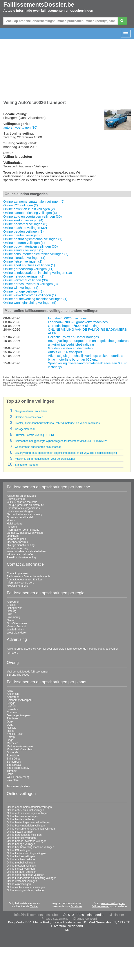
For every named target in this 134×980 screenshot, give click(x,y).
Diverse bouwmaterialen (29, 417)
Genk (10, 722)
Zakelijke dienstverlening (21, 558)
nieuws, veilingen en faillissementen (108, 905)
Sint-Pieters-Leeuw (18, 768)
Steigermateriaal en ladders (31, 411)
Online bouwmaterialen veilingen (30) (31, 246)
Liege (10, 740)
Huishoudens (14, 524)
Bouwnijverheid (16, 499)
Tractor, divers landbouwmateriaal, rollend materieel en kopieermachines (57, 423)
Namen (11, 620)
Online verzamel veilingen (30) (26, 280)
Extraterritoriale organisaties (23, 508)
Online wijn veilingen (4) (21, 288)
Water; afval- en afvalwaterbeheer (27, 551)
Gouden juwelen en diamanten (70, 348)
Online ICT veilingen (19, 850)
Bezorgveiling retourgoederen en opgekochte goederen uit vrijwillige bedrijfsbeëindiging (88, 343)
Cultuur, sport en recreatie (22, 502)
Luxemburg (13, 617)
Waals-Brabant (15, 630)
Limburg (12, 611)
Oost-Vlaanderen (17, 623)
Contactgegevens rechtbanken (25, 580)
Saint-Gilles (14, 759)
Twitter (34, 906)
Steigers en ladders (26, 465)
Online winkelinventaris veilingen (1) (30, 295)
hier (44, 649)
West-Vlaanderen (17, 633)
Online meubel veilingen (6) (23, 235)
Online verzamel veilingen (22, 881)
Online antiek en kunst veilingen (25, 810)
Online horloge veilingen (21, 844)
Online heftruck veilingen (21, 838)
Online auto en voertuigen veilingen (27, 813)
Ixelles (11, 731)
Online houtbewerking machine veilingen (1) (35, 299)
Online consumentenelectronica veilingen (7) (36, 254)
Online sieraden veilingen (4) (24, 258)
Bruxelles (12, 709)
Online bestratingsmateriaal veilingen (28, 823)
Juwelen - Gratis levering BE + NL (35, 435)
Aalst (10, 691)
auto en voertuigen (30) (20, 127)
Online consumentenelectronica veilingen (31, 829)
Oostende (13, 752)
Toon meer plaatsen (18, 786)
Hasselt (11, 728)
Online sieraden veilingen (22, 872)
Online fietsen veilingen (20, 832)
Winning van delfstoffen (21, 554)
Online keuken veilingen (21, 856)
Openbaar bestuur (17, 542)
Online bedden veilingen (21, 819)
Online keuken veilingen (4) (23, 220)
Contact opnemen (17, 573)
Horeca (11, 521)
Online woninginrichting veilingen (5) (30, 303)
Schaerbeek (14, 762)
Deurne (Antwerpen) (19, 715)
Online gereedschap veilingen (24, 835)
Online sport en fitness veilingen (25, 875)
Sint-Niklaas (14, 765)
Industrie (12, 527)
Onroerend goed (16, 539)
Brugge (11, 703)
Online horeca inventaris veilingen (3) (31, 284)
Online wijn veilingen (19, 884)
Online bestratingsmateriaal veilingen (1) (33, 239)
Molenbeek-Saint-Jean (20, 749)
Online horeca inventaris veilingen (27, 841)
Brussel (11, 605)
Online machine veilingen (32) (25, 228)
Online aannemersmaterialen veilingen (29, 807)
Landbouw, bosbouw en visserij (25, 533)
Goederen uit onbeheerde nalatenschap (38, 447)
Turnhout (12, 771)
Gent (10, 725)
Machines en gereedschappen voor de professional (45, 459)
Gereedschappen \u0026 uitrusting (73, 326)
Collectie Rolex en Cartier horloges (73, 337)
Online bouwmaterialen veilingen (26, 826)
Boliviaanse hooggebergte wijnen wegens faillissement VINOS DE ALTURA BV (61, 441)
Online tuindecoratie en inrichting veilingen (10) (38, 273)
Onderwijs (13, 536)
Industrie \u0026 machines (67, 318)
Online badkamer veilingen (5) (25, 224)
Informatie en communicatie (23, 530)
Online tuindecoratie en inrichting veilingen (32, 878)
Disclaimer (116, 915)
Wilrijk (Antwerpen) (18, 777)
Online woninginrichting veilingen (26, 890)
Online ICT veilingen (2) (21, 205)
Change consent (85, 918)
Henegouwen (15, 608)
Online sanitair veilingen (21, 869)
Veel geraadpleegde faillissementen (28, 672)
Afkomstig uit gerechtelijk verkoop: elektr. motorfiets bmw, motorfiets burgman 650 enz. (85, 358)
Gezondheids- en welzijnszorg (24, 514)
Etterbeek (12, 719)
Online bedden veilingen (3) (23, 231)
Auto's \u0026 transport (65, 352)
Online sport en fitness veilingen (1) (29, 265)
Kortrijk (11, 737)
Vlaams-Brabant (16, 626)
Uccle (10, 774)
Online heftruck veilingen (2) (24, 276)
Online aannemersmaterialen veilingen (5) (34, 201)
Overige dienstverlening (21, 545)
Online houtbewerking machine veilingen (30, 847)
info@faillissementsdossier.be (36, 915)
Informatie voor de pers (20, 583)
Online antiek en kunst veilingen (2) (29, 209)
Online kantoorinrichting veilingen (26, 853)
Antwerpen (13, 602)
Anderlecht (13, 694)
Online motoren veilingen (21, 866)
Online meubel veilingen (21, 863)
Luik (9, 614)
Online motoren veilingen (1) (24, 243)
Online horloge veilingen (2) (23, 291)
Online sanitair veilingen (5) (23, 250)
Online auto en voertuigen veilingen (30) (33, 216)
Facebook (76, 906)
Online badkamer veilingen (22, 816)
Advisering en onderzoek (21, 496)
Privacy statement (55, 918)
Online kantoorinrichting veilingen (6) (30, 213)
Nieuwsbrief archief (18, 586)
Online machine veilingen (22, 860)
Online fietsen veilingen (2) (23, 261)
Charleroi (12, 712)
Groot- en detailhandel (20, 517)
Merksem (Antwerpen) (20, 746)
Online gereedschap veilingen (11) (28, 269)
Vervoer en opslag (17, 548)
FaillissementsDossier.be (39, 5)
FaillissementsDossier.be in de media (29, 576)
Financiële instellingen (20, 511)
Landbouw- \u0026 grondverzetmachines (78, 322)
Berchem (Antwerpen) (20, 700)
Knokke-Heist (15, 734)
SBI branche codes (18, 675)
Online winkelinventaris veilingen (26, 887)
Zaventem (13, 780)
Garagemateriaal (25, 429)
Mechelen (13, 743)
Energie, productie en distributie (25, 505)
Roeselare (13, 756)
